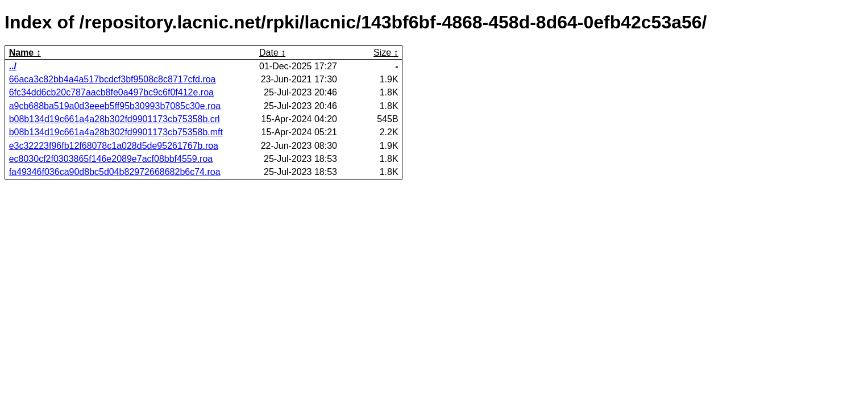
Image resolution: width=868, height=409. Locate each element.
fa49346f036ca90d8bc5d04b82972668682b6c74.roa (115, 172)
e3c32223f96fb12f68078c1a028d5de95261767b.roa (114, 146)
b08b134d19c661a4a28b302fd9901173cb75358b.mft (116, 132)
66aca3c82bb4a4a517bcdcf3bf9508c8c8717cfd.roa (113, 79)
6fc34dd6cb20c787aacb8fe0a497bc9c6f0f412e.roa (111, 92)
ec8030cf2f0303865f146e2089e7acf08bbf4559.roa (111, 159)
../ (13, 66)
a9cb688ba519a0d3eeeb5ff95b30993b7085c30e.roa (115, 106)
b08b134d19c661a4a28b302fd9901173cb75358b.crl (115, 119)
